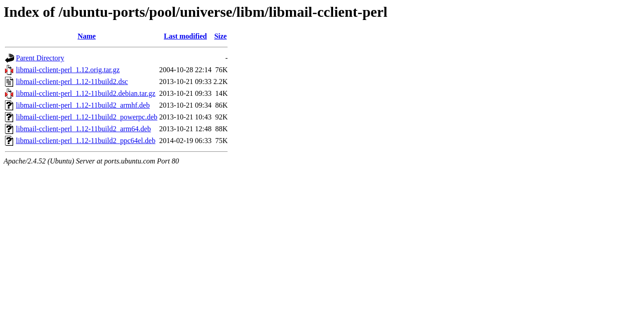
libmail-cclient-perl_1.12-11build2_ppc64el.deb (86, 141)
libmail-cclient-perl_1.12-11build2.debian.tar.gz (86, 93)
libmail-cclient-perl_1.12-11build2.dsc (72, 82)
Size (220, 36)
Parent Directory (40, 58)
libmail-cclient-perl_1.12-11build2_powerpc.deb (87, 117)
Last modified (186, 36)
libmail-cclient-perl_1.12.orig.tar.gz (68, 70)
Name (87, 36)
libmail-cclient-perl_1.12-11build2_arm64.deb (83, 129)
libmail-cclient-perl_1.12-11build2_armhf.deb (83, 105)
